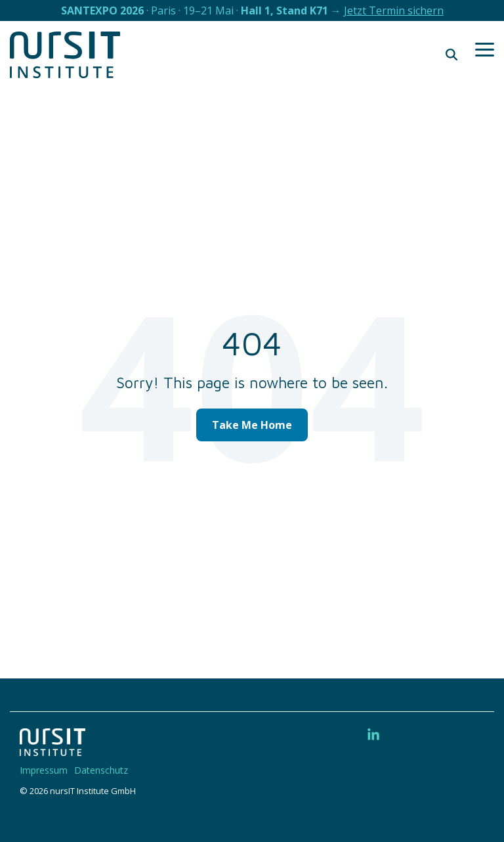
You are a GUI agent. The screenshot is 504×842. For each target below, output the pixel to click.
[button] (485, 49)
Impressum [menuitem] (44, 770)
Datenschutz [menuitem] (101, 770)
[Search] (451, 55)
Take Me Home (252, 425)
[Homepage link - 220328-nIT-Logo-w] (52, 749)
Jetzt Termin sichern (394, 11)
